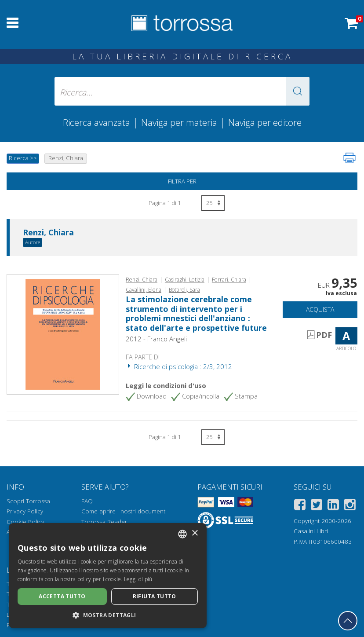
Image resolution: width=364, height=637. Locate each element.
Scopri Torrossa (28, 501)
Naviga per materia (179, 122)
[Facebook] (300, 506)
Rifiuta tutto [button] (155, 596)
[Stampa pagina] (349, 158)
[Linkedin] (333, 506)
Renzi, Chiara (48, 233)
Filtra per (182, 181)
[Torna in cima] (348, 621)
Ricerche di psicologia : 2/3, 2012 (179, 366)
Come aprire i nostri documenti (124, 511)
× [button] (195, 533)
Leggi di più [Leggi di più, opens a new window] (138, 579)
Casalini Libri (311, 531)
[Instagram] (350, 506)
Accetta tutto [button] (62, 596)
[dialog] (108, 576)
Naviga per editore (265, 122)
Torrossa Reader (104, 522)
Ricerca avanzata (96, 122)
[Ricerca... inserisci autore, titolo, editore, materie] (182, 91)
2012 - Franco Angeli (156, 339)
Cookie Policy (25, 522)
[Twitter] (317, 506)
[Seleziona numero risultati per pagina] (213, 203)
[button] (298, 91)
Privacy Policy (25, 511)
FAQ (87, 501)
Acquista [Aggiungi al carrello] (320, 309)
